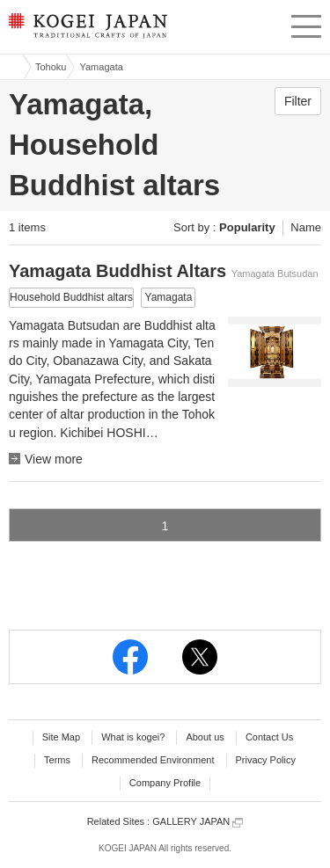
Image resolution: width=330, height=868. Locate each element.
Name (306, 227)
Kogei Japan (11, 67)
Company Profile (165, 783)
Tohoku (51, 67)
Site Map (61, 737)
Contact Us (269, 737)
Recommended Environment (153, 760)
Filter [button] (298, 101)
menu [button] (306, 24)
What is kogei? (133, 737)
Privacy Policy (266, 760)
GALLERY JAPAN (198, 822)
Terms (57, 760)
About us (205, 737)
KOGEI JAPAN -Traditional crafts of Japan (86, 31)
